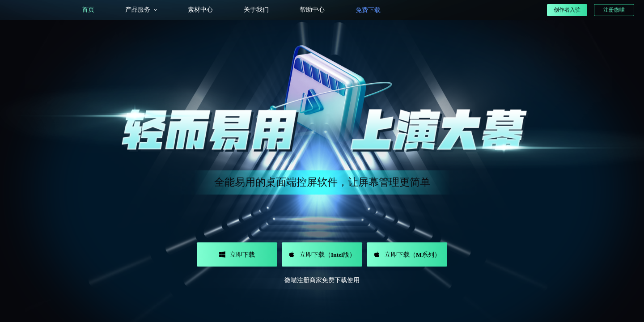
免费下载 (368, 10)
